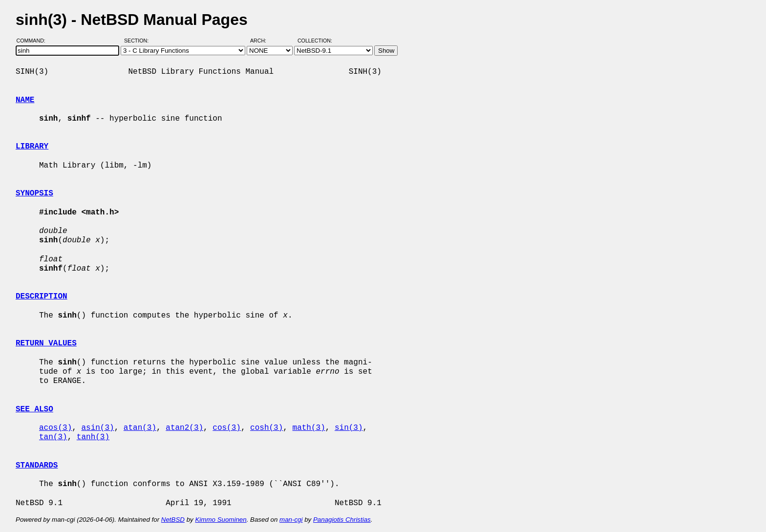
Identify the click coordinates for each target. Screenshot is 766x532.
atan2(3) (184, 428)
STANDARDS (37, 466)
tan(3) (53, 437)
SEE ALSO (34, 409)
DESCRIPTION (42, 297)
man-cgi (291, 520)
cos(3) (227, 428)
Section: (138, 41)
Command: (34, 41)
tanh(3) (93, 437)
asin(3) (97, 428)
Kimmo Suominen (221, 520)
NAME (25, 100)
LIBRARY (32, 147)
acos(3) (55, 428)
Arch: (263, 41)
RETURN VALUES (46, 343)
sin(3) (349, 428)
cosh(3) (266, 428)
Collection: (315, 41)
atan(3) (140, 428)
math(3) (309, 428)
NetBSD (173, 520)
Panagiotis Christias (342, 520)
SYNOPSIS (34, 193)
